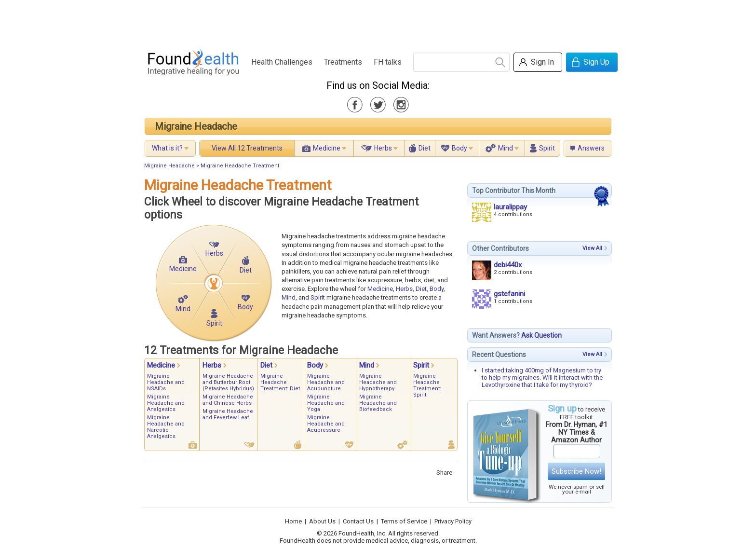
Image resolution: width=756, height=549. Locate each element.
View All (592, 248)
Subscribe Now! (576, 471)
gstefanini (509, 294)
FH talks (388, 62)
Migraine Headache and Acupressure (326, 424)
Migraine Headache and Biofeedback (378, 403)
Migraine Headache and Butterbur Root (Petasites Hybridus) (228, 382)
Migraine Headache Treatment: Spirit (427, 385)
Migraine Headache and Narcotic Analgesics (166, 427)
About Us (322, 521)
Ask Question (541, 335)
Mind (506, 148)
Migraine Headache (196, 126)
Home (293, 521)
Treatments (343, 62)
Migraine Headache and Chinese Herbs (228, 400)
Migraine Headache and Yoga (326, 403)
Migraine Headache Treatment (240, 166)
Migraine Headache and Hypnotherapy (378, 382)
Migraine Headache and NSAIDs (166, 382)
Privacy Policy (453, 521)
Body (459, 148)
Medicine (327, 148)
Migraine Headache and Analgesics (166, 403)
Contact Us (358, 521)
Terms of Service (404, 521)
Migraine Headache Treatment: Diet (280, 382)
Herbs (383, 148)
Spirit (547, 148)
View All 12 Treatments (247, 148)
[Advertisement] (378, 22)
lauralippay (510, 207)
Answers (591, 148)
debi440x (508, 265)
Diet (425, 148)
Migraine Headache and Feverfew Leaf (228, 414)
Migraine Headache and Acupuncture (326, 382)
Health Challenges (282, 62)
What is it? (167, 148)
